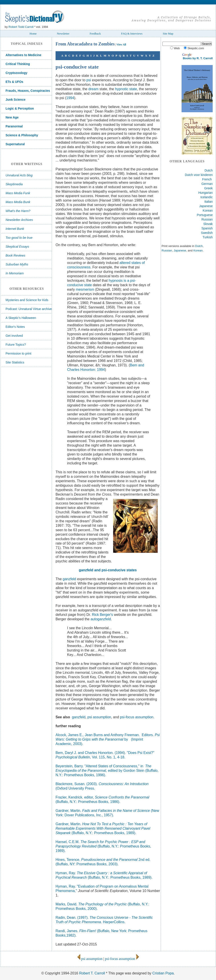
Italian (209, 202)
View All (121, 45)
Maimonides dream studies (98, 379)
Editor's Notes (15, 327)
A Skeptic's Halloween (21, 318)
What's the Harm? (18, 211)
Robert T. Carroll (92, 973)
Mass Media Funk (18, 193)
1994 (70, 98)
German (207, 184)
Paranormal (14, 126)
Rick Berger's (103, 615)
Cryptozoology (16, 73)
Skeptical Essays (17, 247)
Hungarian (205, 193)
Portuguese (205, 215)
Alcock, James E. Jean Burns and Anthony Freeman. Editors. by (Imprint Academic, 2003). (108, 739)
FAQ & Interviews (132, 34)
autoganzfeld (101, 619)
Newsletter (63, 34)
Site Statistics (15, 362)
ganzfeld (69, 579)
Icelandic (207, 197)
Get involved (14, 336)
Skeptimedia (14, 184)
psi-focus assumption (137, 717)
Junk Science (16, 100)
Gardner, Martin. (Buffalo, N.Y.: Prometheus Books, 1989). (103, 828)
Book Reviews (15, 255)
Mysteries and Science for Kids (27, 300)
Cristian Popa (163, 973)
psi (89, 80)
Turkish (208, 237)
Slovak (208, 224)
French (207, 179)
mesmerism (85, 289)
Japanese (206, 206)
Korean (208, 210)
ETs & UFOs (14, 82)
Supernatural (15, 144)
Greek (208, 188)
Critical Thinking (18, 64)
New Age (12, 117)
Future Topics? (16, 345)
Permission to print (18, 353)
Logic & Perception (20, 108)
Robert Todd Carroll (21, 27)
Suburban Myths (17, 264)
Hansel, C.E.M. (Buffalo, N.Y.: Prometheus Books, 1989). (103, 846)
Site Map (168, 34)
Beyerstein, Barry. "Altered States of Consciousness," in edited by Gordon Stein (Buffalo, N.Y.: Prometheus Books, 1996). (107, 771)
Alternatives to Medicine (23, 55)
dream (93, 89)
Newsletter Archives (19, 220)
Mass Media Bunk (18, 202)
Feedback (95, 34)
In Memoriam (15, 273)
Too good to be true (19, 238)
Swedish (207, 233)
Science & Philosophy (22, 135)
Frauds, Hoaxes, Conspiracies (28, 91)
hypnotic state (126, 89)
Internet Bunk (15, 229)
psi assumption (99, 717)
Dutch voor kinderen (199, 175)
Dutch (209, 170)
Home (33, 34)
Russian (207, 219)
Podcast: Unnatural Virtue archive (29, 309)
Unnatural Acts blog (19, 175)
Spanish (207, 228)
